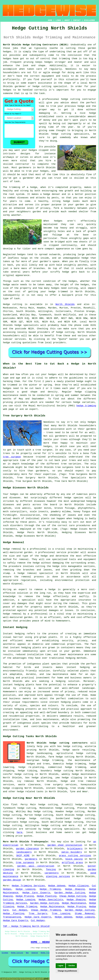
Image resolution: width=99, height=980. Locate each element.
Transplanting (12, 917)
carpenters (52, 873)
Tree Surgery (38, 914)
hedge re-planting (31, 767)
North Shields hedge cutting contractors (57, 743)
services (20, 339)
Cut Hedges (20, 910)
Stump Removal (85, 914)
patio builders (72, 852)
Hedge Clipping (79, 886)
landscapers (24, 852)
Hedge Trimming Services (28, 886)
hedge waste (11, 285)
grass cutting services (75, 856)
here (20, 832)
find (14, 805)
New (27, 953)
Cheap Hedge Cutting (73, 896)
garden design (12, 880)
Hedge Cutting (17, 953)
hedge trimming (86, 406)
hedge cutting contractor (79, 99)
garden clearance (27, 849)
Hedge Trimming (50, 889)
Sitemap (5, 953)
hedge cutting (86, 753)
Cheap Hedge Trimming (46, 910)
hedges (33, 150)
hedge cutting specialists (70, 134)
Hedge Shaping (75, 889)
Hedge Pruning (25, 896)
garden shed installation (65, 845)
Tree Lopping (61, 914)
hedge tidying (27, 771)
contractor (22, 164)
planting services (58, 876)
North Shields (65, 304)
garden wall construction (36, 866)
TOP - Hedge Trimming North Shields (27, 926)
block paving (74, 859)
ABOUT (67, 20)
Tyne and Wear (79, 792)
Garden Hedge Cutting (70, 893)
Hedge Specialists (51, 900)
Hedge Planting (47, 896)
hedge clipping (72, 778)
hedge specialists (27, 325)
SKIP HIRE (23, 856)
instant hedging (21, 648)
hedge (81, 106)
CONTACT (77, 20)
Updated (35, 953)
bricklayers (75, 849)
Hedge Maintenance (74, 903)
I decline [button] (71, 966)
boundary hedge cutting (57, 771)
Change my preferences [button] (67, 971)
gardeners (31, 859)
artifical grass (72, 863)
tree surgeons (25, 863)
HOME (50, 20)
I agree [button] (61, 966)
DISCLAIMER (89, 20)
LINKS (58, 20)
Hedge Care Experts (36, 893)
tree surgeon (12, 457)
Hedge (6, 304)
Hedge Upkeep (57, 886)
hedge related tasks (30, 792)
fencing (51, 869)
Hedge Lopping (26, 889)
